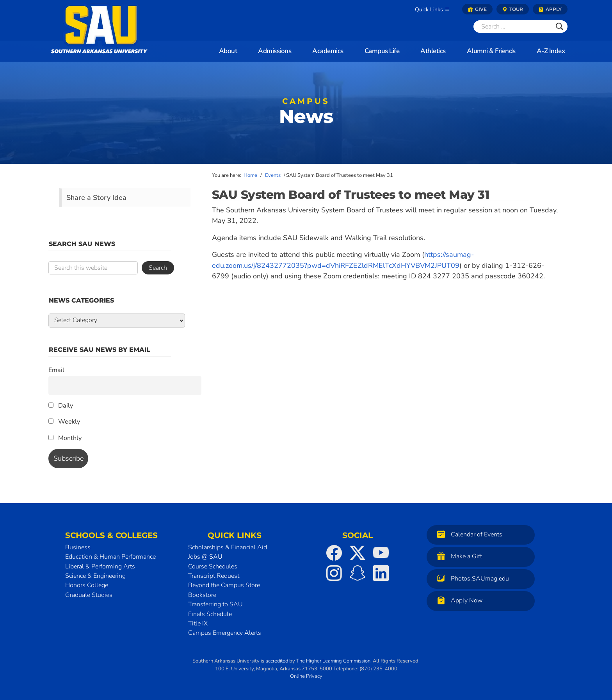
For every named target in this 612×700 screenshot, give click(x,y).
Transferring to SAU (215, 604)
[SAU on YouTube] (381, 553)
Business (78, 547)
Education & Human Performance (110, 557)
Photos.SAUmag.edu (471, 578)
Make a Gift (458, 556)
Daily (61, 406)
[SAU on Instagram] (334, 573)
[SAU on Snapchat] (358, 573)
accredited (277, 661)
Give (477, 9)
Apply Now (458, 600)
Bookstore (202, 595)
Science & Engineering (95, 576)
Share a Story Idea (96, 198)
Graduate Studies (89, 595)
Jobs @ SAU (205, 557)
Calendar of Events (468, 534)
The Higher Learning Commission (333, 661)
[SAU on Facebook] (334, 553)
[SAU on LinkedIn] (381, 573)
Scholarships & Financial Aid (228, 547)
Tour (513, 9)
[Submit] (560, 27)
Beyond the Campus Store (224, 585)
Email (56, 370)
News (306, 113)
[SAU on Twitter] (358, 553)
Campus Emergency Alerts (225, 633)
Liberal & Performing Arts (100, 566)
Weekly (64, 422)
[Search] (512, 27)
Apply (550, 9)
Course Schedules (213, 566)
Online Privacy (306, 676)
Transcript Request (214, 576)
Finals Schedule (210, 614)
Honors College (87, 585)
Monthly (65, 438)
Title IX (198, 623)
